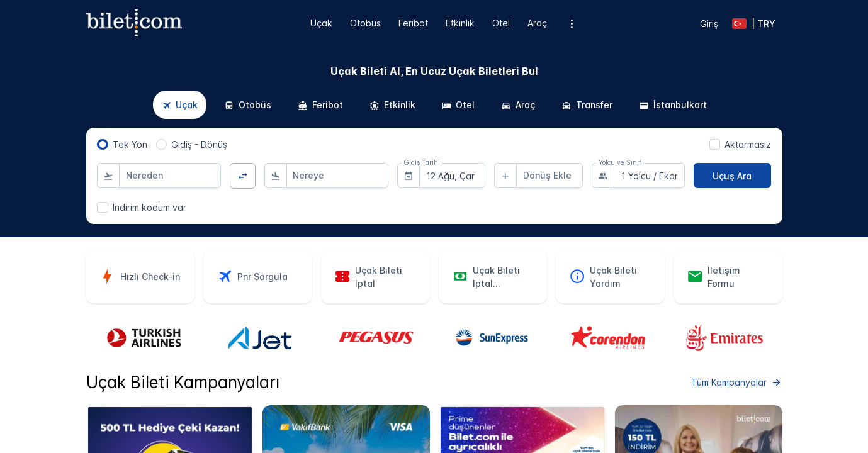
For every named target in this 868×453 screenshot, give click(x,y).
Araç (537, 23)
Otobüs (365, 23)
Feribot (413, 23)
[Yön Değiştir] (243, 176)
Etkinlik (460, 23)
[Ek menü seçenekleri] (571, 24)
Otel (501, 23)
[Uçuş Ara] (732, 176)
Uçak (321, 23)
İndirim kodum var (149, 207)
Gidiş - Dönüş (199, 144)
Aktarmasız (748, 144)
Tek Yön (130, 144)
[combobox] (170, 176)
